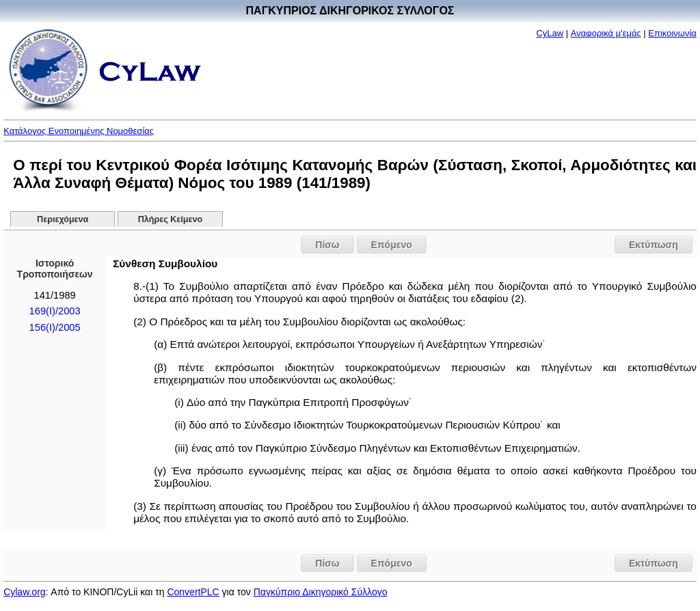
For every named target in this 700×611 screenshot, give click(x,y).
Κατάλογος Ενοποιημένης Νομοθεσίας (79, 131)
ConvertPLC (193, 592)
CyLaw (550, 33)
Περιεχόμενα (63, 219)
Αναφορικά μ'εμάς (606, 33)
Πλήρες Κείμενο (171, 219)
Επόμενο (392, 245)
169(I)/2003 (55, 311)
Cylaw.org (24, 592)
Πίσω (327, 245)
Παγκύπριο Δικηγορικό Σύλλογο (321, 592)
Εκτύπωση (654, 245)
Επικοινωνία (672, 33)
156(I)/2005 (55, 327)
